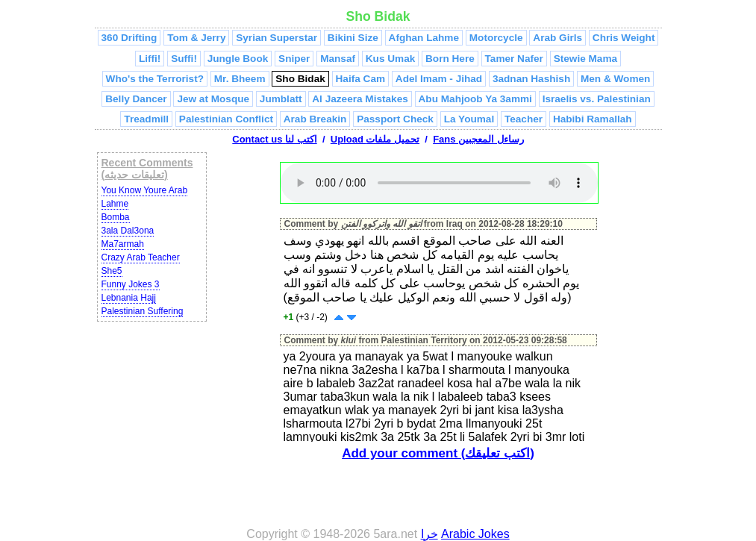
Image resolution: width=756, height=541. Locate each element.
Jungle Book (238, 59)
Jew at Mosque (213, 99)
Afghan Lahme (424, 38)
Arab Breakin (315, 119)
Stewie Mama (585, 59)
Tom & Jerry (196, 38)
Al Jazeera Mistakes (360, 99)
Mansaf (338, 59)
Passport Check (395, 119)
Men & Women (615, 79)
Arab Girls (557, 38)
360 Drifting (129, 38)
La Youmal (469, 119)
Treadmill (146, 119)
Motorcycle (496, 38)
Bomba (116, 217)
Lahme (115, 204)
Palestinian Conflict (226, 119)
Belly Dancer (136, 99)
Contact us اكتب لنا (274, 139)
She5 (112, 271)
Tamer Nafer (514, 59)
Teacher (524, 119)
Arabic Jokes (475, 534)
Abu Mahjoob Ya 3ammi (475, 99)
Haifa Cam (360, 79)
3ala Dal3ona (128, 231)
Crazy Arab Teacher (141, 257)
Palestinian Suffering (143, 311)
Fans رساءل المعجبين (478, 139)
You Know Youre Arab (145, 190)
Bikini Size (353, 38)
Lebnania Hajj (129, 298)
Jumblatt (281, 99)
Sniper (294, 59)
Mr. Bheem (240, 79)
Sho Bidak (300, 79)
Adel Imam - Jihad (439, 79)
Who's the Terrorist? (155, 79)
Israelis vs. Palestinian (597, 99)
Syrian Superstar (277, 38)
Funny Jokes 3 (131, 284)
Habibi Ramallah (593, 119)
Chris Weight (624, 38)
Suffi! (184, 59)
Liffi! (150, 59)
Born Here (450, 59)
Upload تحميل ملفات (375, 139)
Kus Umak (390, 59)
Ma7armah (123, 244)
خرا (429, 534)
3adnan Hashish (531, 79)
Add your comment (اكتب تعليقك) (438, 453)
